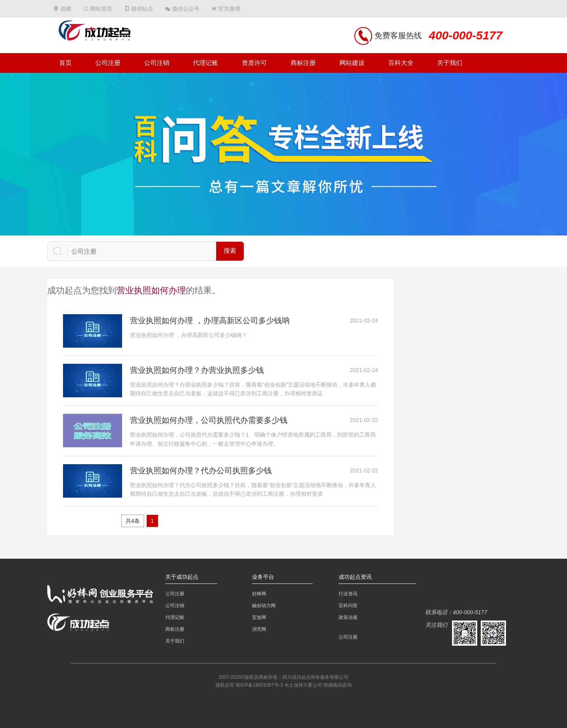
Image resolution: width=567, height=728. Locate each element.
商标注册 (303, 63)
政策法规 (348, 617)
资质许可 (254, 63)
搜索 (230, 251)
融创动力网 (264, 606)
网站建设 (352, 63)
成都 (66, 9)
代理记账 (206, 63)
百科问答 (348, 606)
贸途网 (259, 617)
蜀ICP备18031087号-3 (259, 685)
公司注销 (157, 63)
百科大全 (401, 63)
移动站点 (142, 9)
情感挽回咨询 (337, 685)
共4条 (133, 521)
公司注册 (108, 63)
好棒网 (259, 594)
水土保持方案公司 (303, 685)
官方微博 (229, 9)
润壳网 (259, 629)
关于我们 (450, 63)
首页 (65, 63)
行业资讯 (348, 594)
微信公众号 (186, 9)
